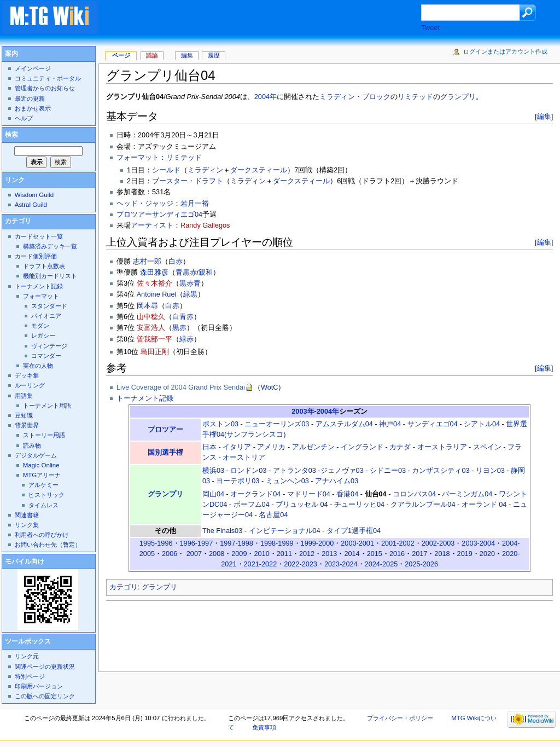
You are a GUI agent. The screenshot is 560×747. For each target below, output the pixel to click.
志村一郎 (147, 262)
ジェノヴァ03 (342, 471)
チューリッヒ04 (359, 505)
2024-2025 (381, 564)
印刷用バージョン (39, 686)
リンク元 (27, 656)
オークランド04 (255, 494)
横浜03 (213, 471)
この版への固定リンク (45, 696)
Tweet (430, 28)
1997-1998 (237, 543)
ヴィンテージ (49, 346)
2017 (419, 554)
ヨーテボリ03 (238, 481)
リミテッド (415, 97)
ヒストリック (46, 495)
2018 (442, 554)
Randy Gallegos (205, 225)
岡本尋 (147, 306)
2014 (352, 554)
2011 (284, 554)
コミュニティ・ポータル (48, 78)
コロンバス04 (414, 494)
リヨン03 (490, 471)
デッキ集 (27, 375)
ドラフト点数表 (44, 266)
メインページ (33, 68)
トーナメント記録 (145, 398)
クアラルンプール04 (423, 505)
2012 (307, 554)
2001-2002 (398, 543)
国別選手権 (165, 453)
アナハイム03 (337, 481)
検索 (11, 135)
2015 (375, 554)
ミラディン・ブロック (355, 97)
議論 (152, 55)
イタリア (237, 447)
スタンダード (49, 306)
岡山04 (213, 494)
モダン (40, 326)
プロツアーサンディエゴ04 (159, 215)
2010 (261, 554)
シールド (166, 170)
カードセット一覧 (39, 236)
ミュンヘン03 (287, 481)
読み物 (32, 445)
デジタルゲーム (36, 455)
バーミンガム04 (467, 494)
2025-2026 (421, 564)
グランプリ (458, 97)
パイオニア (46, 316)
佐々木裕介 (154, 283)
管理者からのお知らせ (45, 88)
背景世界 (27, 425)
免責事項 (264, 727)
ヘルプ (24, 118)
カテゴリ (124, 587)
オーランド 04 (484, 505)
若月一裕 (195, 204)
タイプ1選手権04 (354, 531)
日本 (209, 447)
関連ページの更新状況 (45, 667)
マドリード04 (309, 494)
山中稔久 (151, 317)
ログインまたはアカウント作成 (505, 51)
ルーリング (30, 385)
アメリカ (271, 447)
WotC (270, 387)
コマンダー (46, 356)
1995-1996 (156, 543)
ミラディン (205, 170)
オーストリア (244, 458)
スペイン (487, 447)
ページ (121, 55)
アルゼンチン (313, 447)
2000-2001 (357, 543)
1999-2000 (317, 543)
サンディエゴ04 (433, 424)
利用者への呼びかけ (42, 535)
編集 (544, 116)
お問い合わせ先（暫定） (48, 545)
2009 (239, 554)
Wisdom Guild (34, 195)
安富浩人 (151, 328)
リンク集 (27, 525)
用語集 (24, 396)
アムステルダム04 (344, 424)
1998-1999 (277, 543)
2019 (465, 554)
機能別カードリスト (50, 276)
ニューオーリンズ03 (277, 424)
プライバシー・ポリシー (400, 718)
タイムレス (43, 505)
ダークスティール (259, 170)
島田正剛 (155, 352)
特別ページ (30, 676)
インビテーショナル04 (285, 531)
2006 (170, 554)
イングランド (362, 447)
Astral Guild (31, 205)
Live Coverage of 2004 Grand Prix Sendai (181, 387)
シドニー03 (388, 471)
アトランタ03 (294, 471)
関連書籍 (27, 515)
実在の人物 (38, 366)
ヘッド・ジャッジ (145, 204)
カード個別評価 (36, 256)
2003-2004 (478, 543)
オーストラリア (442, 447)
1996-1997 (197, 543)
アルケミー (43, 485)
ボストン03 (220, 424)
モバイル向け (25, 561)
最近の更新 (30, 99)
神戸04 (390, 424)
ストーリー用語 (44, 435)
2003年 (303, 412)
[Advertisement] (270, 19)
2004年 (266, 97)
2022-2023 (301, 564)
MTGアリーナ (42, 475)
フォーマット (138, 158)
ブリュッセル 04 (302, 505)
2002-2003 (438, 543)
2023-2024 (341, 564)
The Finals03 (222, 531)
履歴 (214, 55)
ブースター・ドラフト (188, 181)
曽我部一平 (154, 339)
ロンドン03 (248, 471)
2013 (329, 554)
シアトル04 (482, 424)
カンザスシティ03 (441, 471)
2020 (487, 554)
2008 (217, 554)
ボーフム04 (252, 505)
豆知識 (24, 415)
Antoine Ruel (157, 294)
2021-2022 (261, 564)
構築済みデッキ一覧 (50, 246)
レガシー (43, 335)
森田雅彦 (154, 273)
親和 (206, 273)
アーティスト (152, 225)
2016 (397, 554)
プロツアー (165, 430)
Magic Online (41, 465)
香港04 (347, 494)
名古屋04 (273, 515)
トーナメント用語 (47, 406)
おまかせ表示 (33, 108)
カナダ (400, 447)
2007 (194, 554)
